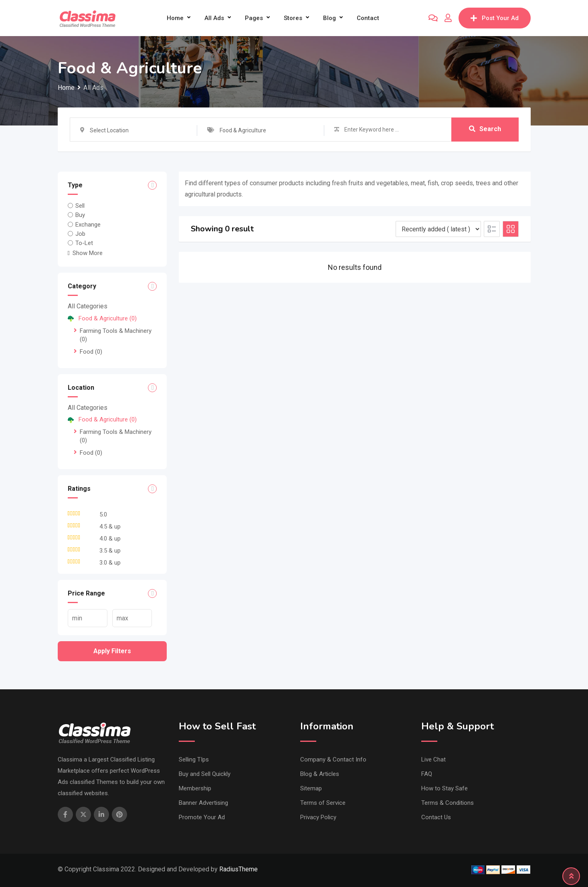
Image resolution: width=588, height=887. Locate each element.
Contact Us (436, 817)
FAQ (427, 774)
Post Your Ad (495, 18)
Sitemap (311, 788)
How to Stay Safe (445, 788)
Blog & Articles (320, 774)
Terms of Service (323, 803)
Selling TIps (194, 759)
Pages (254, 18)
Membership (195, 788)
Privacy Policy (318, 817)
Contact (368, 18)
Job (80, 234)
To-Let (84, 243)
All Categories (88, 306)
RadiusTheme (238, 869)
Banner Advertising (203, 803)
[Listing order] (438, 229)
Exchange (88, 224)
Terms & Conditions (448, 803)
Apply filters (112, 651)
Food (91, 352)
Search (485, 129)
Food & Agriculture (102, 318)
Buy (80, 215)
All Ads (214, 18)
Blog (329, 18)
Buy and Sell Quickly (205, 774)
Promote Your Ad (202, 817)
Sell (80, 206)
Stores (293, 18)
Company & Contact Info (333, 759)
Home (175, 18)
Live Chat (433, 759)
